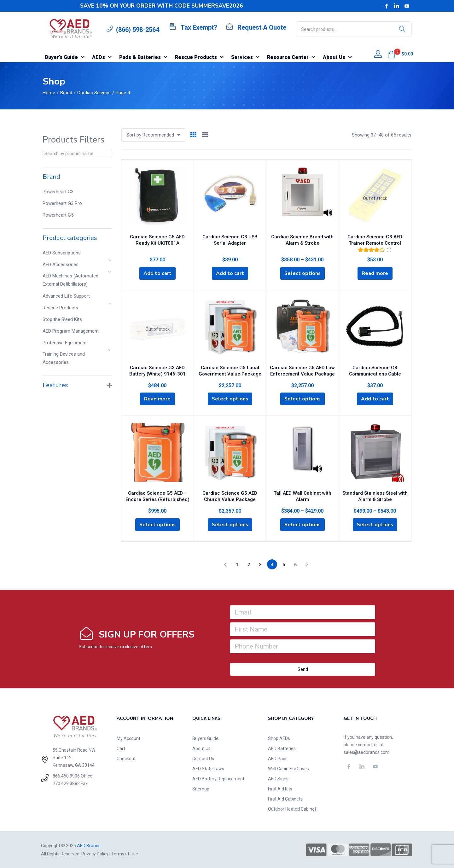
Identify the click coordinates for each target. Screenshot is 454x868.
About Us (201, 748)
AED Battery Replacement (218, 778)
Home (49, 93)
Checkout (126, 758)
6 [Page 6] (295, 564)
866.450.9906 (66, 775)
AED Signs (278, 778)
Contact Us (203, 758)
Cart (121, 748)
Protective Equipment (65, 343)
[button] (391, 55)
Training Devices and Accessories (64, 358)
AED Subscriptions (62, 253)
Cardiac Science (94, 93)
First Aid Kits (280, 788)
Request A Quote (262, 27)
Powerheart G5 (58, 215)
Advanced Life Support (66, 296)
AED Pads (278, 758)
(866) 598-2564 (138, 30)
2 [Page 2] (249, 564)
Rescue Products (60, 308)
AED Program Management (71, 331)
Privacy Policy (95, 853)
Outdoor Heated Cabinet (292, 808)
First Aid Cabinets (285, 798)
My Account (128, 738)
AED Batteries (282, 748)
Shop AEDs (279, 738)
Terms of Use (125, 853)
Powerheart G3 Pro (62, 203)
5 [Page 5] (284, 564)
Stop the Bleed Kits (62, 319)
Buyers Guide (205, 738)
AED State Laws (208, 768)
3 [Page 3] (260, 564)
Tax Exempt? (199, 27)
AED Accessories (61, 265)
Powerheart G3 (58, 192)
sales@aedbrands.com (367, 752)
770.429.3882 (66, 783)
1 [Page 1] (237, 564)
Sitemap (201, 788)
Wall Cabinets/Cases (288, 768)
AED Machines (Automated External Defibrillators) (70, 280)
